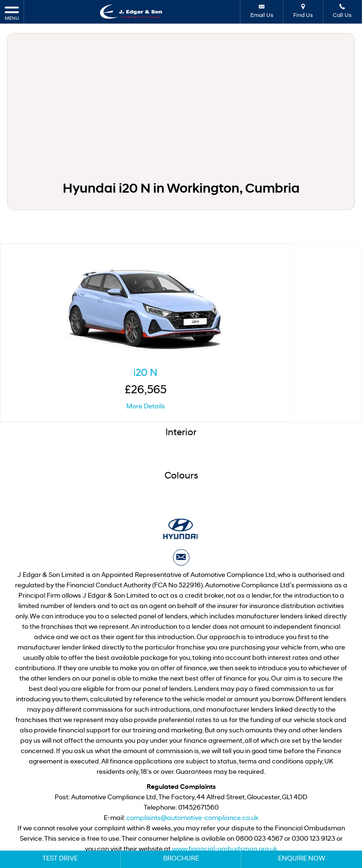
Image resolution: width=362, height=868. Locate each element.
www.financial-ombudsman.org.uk (225, 806)
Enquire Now (302, 859)
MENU (12, 13)
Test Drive (60, 859)
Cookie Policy (203, 821)
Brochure (181, 859)
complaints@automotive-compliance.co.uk (192, 775)
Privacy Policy (158, 821)
